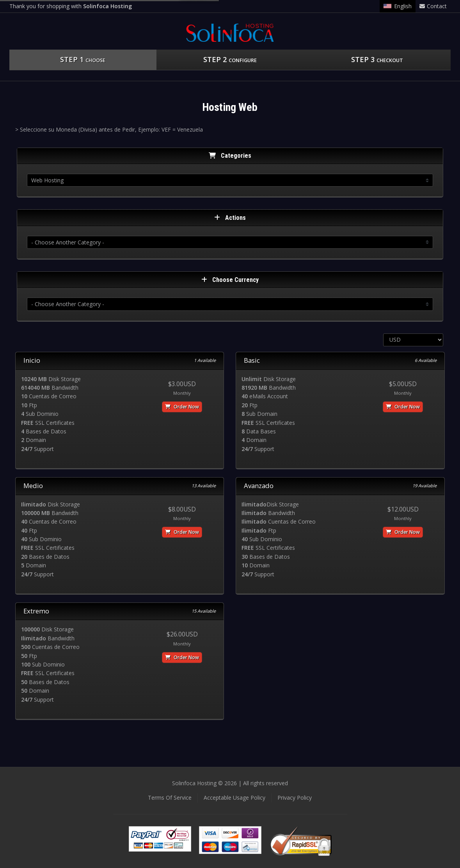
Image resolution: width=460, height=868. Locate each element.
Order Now (182, 407)
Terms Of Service (170, 798)
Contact (433, 6)
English (398, 6)
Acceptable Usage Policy (234, 798)
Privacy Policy (295, 798)
